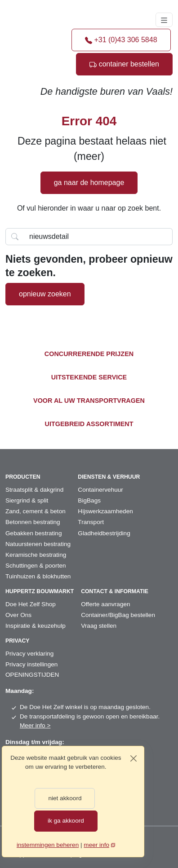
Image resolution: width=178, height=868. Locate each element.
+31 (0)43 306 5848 (121, 40)
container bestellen (124, 64)
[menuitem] (42, 490)
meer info (96, 845)
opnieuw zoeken (45, 294)
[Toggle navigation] (164, 20)
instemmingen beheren (48, 845)
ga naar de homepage (89, 183)
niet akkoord (65, 798)
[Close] (133, 758)
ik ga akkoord (66, 821)
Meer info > (35, 725)
